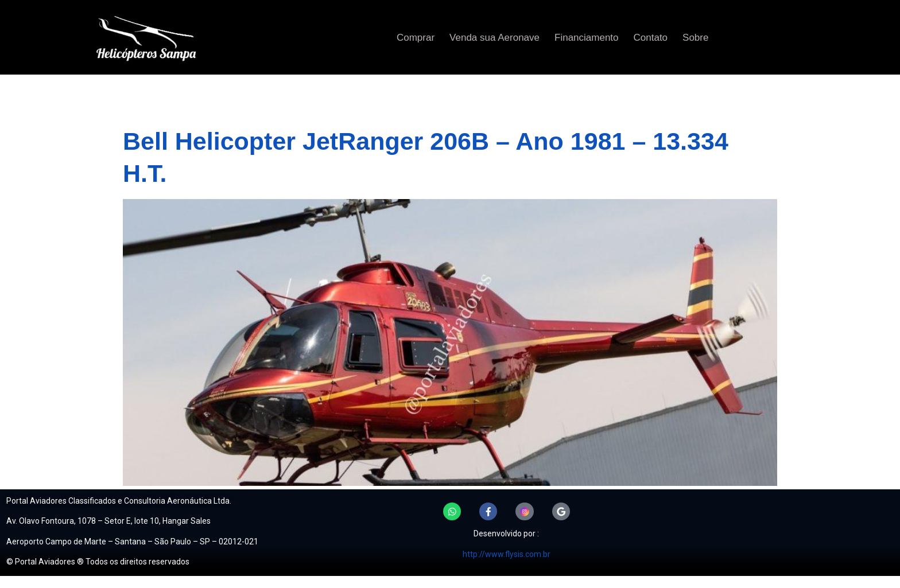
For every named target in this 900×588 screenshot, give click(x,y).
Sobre (695, 38)
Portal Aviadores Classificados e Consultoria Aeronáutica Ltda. (119, 501)
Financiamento (587, 38)
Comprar (416, 38)
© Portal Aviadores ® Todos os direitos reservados (98, 562)
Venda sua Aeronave (494, 38)
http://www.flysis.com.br (507, 554)
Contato (651, 38)
